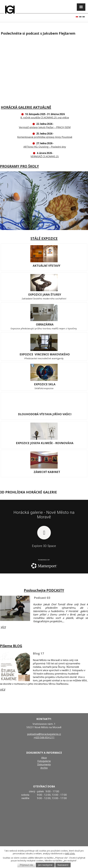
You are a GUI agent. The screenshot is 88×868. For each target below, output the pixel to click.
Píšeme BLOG (11, 646)
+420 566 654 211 (44, 737)
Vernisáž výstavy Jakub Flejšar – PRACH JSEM (45, 127)
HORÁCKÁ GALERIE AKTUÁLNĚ (26, 107)
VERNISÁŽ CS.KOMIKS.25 (45, 156)
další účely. (70, 853)
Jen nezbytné (45, 865)
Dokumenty (44, 764)
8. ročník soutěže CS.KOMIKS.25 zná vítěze (45, 118)
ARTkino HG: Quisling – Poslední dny (45, 147)
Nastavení (63, 865)
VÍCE (3, 627)
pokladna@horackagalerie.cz (44, 734)
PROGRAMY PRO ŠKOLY (19, 166)
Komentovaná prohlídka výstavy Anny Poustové (45, 137)
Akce (44, 758)
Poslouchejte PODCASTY (44, 590)
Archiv (44, 768)
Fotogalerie (44, 761)
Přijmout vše (26, 865)
